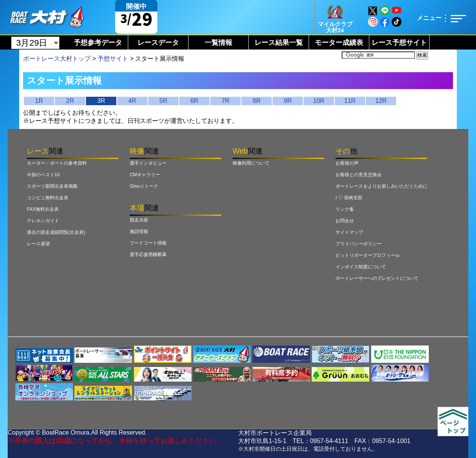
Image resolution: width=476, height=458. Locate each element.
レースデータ (158, 43)
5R (163, 101)
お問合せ (345, 221)
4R (132, 101)
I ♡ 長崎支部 (349, 198)
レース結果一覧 (279, 43)
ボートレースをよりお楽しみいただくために (382, 186)
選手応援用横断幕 (148, 255)
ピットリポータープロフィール (368, 255)
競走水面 (139, 220)
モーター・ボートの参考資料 (57, 163)
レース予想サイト (399, 43)
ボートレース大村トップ (57, 59)
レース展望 (38, 244)
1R (39, 101)
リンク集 (345, 209)
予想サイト (113, 59)
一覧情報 (218, 43)
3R (101, 101)
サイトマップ (349, 232)
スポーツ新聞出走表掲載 (52, 186)
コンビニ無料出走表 (48, 198)
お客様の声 (347, 163)
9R (288, 101)
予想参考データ (98, 43)
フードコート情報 (148, 243)
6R (194, 101)
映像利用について (251, 163)
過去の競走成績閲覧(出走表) (56, 232)
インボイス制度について (361, 267)
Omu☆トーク (144, 186)
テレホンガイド (43, 221)
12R (381, 101)
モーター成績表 (339, 43)
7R (225, 101)
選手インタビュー (148, 163)
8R (256, 101)
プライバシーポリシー (359, 244)
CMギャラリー (145, 175)
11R (350, 101)
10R (319, 101)
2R (70, 101)
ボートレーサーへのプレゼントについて (377, 278)
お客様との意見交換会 (359, 175)
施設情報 (139, 231)
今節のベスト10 (43, 175)
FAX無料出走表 (43, 209)
